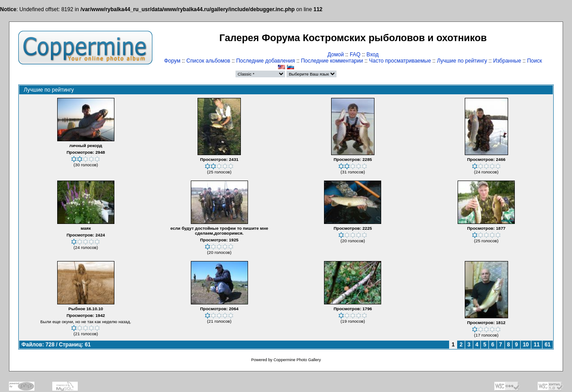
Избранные (507, 61)
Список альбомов (208, 61)
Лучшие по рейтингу (462, 61)
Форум (172, 61)
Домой (336, 55)
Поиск (534, 61)
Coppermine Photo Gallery (297, 360)
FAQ (355, 55)
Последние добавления (265, 61)
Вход (372, 55)
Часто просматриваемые (400, 61)
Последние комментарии (332, 61)
